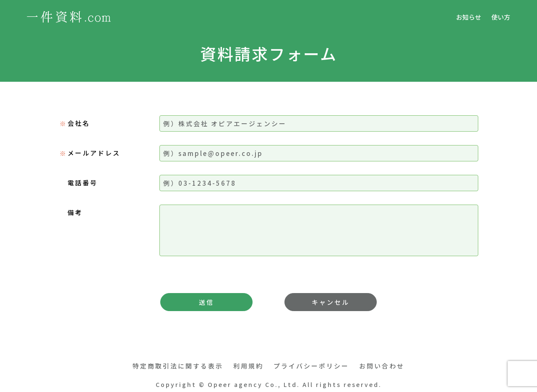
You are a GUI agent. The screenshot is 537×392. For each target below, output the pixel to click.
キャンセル (331, 302)
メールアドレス (94, 153)
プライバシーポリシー (311, 366)
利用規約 (248, 366)
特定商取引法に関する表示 (178, 366)
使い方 (501, 17)
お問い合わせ (382, 366)
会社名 (79, 123)
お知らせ (469, 17)
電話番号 (83, 183)
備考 (75, 212)
